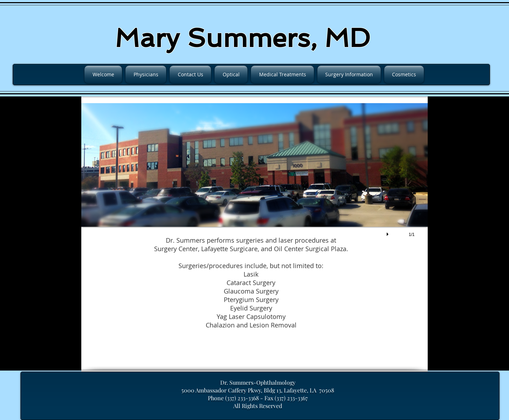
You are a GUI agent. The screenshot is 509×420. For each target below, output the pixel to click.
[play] (388, 232)
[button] (255, 177)
